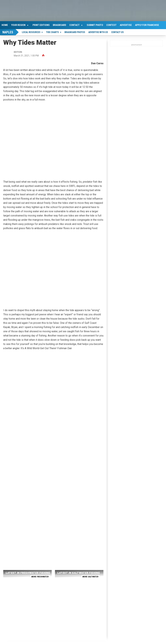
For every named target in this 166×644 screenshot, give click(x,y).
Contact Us (117, 32)
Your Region (18, 25)
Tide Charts (52, 32)
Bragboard (59, 25)
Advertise (126, 25)
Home (5, 25)
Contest (111, 25)
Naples (8, 32)
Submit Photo (95, 25)
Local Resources (31, 32)
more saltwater (90, 577)
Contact (74, 25)
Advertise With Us (98, 32)
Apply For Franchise (147, 25)
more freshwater (40, 577)
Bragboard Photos (75, 32)
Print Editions (41, 25)
